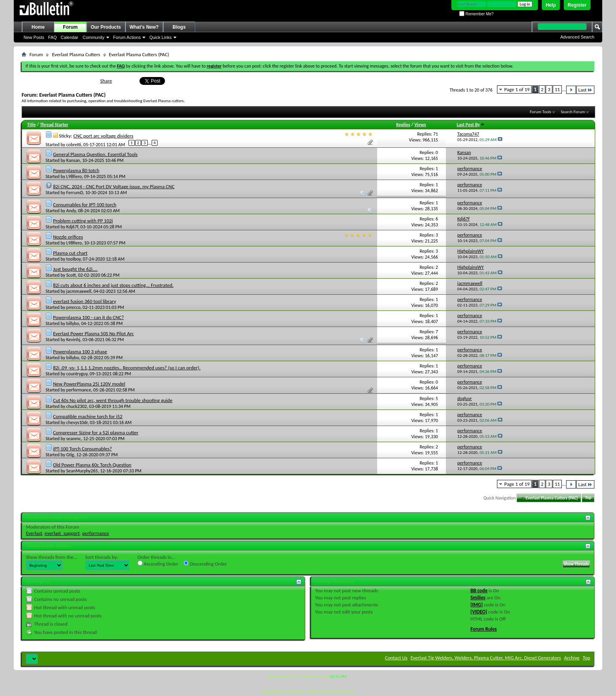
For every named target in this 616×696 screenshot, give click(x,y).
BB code (479, 590)
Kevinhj (73, 340)
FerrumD (75, 193)
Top (588, 498)
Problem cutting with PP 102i (83, 221)
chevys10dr (77, 422)
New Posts (34, 37)
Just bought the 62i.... (75, 269)
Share (106, 81)
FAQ (53, 37)
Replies (403, 125)
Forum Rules (483, 629)
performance (79, 390)
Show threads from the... (52, 557)
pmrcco (73, 307)
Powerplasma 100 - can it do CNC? (88, 317)
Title (31, 125)
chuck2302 (77, 406)
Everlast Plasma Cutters (76, 54)
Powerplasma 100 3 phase (80, 352)
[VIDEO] (479, 612)
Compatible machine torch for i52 (88, 416)
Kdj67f (72, 227)
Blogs (179, 27)
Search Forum (573, 112)
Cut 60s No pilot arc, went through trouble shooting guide (113, 400)
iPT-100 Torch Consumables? (82, 449)
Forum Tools (541, 112)
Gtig (70, 455)
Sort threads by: (102, 557)
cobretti (74, 144)
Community (93, 37)
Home (38, 27)
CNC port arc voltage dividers (104, 136)
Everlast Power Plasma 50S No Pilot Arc (93, 333)
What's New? (144, 27)
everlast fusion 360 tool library (84, 301)
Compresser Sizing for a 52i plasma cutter (96, 432)
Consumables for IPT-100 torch (85, 205)
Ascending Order (158, 564)
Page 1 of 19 (517, 89)
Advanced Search (577, 37)
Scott (71, 275)
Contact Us (396, 658)
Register (577, 5)
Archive (572, 658)
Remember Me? (476, 14)
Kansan (73, 160)
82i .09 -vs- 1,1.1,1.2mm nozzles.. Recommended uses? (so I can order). (127, 368)
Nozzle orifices (68, 237)
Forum (70, 27)
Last (585, 90)
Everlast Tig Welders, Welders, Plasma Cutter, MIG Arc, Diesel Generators (486, 658)
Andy (71, 211)
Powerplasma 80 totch (76, 170)
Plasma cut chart (70, 253)
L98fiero (74, 176)
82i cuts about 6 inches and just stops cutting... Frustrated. (113, 285)
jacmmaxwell (79, 291)
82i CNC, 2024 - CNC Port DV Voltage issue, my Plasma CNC (114, 186)
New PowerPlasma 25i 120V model (89, 384)
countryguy (77, 374)
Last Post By (471, 125)
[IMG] (477, 605)
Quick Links (160, 37)
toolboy (73, 259)
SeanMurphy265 (82, 471)
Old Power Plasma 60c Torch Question (92, 465)
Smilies (478, 598)
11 (557, 89)
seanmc (74, 439)
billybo (73, 323)
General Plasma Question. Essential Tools (95, 154)
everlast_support (62, 533)
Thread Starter (54, 125)
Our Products (106, 27)
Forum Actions (127, 37)
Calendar (70, 37)
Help (551, 5)
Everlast (34, 533)
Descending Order (205, 564)
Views (420, 125)
